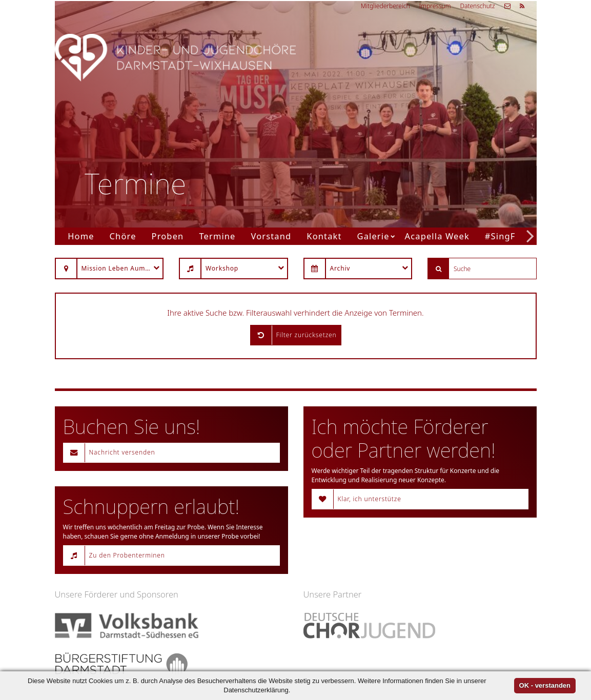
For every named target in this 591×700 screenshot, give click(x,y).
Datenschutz (477, 6)
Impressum (435, 6)
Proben (168, 236)
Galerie (373, 236)
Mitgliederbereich (385, 6)
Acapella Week (437, 236)
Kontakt (324, 236)
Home (81, 236)
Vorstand (271, 236)
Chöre (123, 236)
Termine (217, 236)
